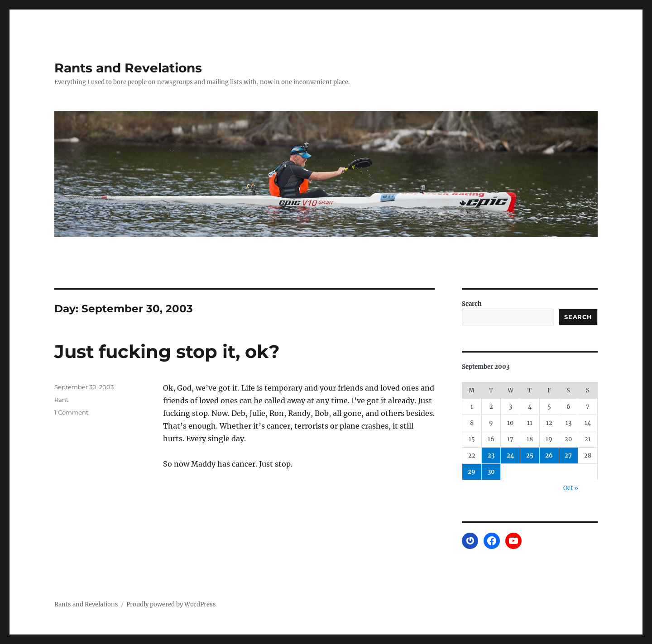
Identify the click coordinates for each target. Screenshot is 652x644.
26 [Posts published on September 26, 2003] (549, 456)
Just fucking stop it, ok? (167, 351)
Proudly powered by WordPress (171, 604)
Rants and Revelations (128, 68)
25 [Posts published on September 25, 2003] (530, 456)
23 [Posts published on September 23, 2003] (491, 456)
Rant (61, 400)
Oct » (571, 488)
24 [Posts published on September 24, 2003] (511, 456)
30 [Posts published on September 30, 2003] (491, 472)
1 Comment (71, 412)
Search (472, 304)
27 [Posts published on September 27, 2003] (568, 456)
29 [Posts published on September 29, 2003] (472, 472)
